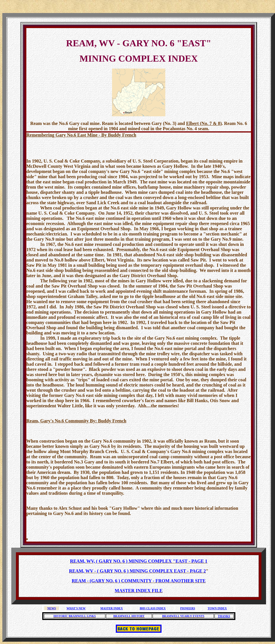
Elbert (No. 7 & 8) (204, 123)
